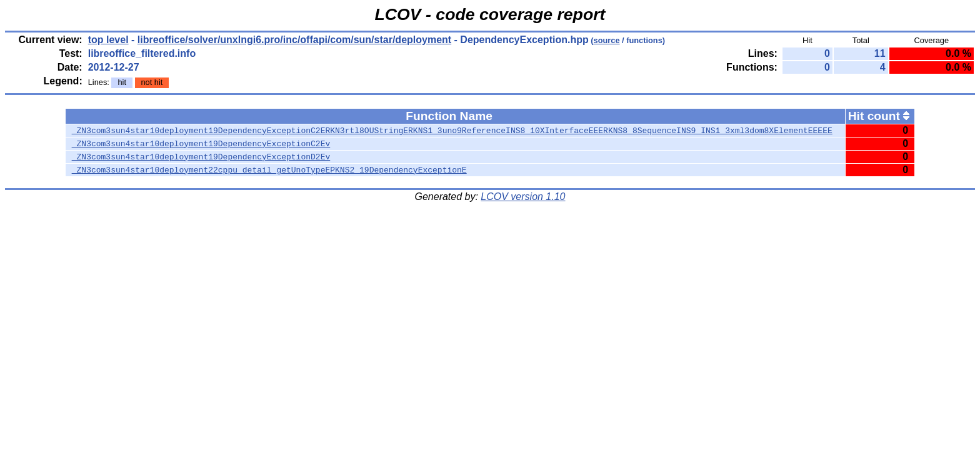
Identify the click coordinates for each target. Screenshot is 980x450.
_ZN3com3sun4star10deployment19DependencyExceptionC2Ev (201, 144)
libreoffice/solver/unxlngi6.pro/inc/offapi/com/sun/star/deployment (294, 40)
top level (108, 40)
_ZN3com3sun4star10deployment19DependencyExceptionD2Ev (201, 157)
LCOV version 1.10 (523, 197)
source (607, 40)
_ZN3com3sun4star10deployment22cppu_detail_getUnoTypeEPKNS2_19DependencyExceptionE (269, 170)
